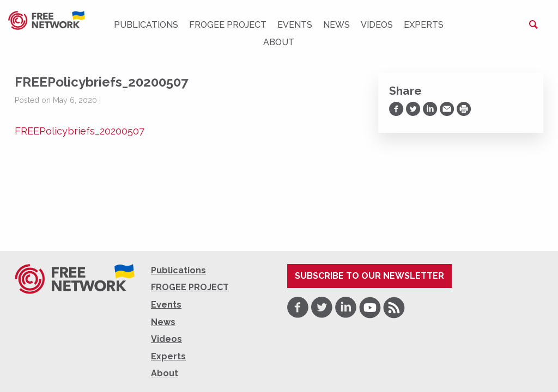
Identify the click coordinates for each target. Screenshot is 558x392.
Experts (424, 25)
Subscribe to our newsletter (369, 276)
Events (295, 25)
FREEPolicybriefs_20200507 (80, 131)
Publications (146, 25)
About (279, 42)
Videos (377, 25)
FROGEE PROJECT (228, 25)
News (336, 25)
